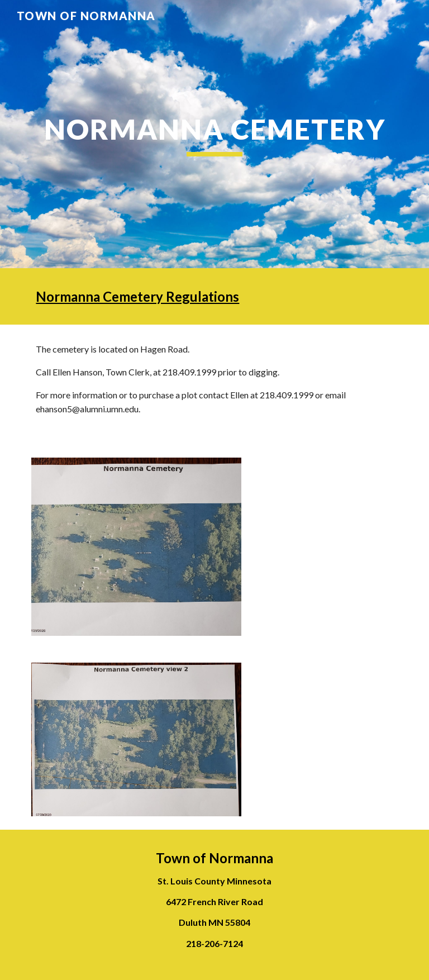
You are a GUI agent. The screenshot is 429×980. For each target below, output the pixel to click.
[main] (214, 134)
